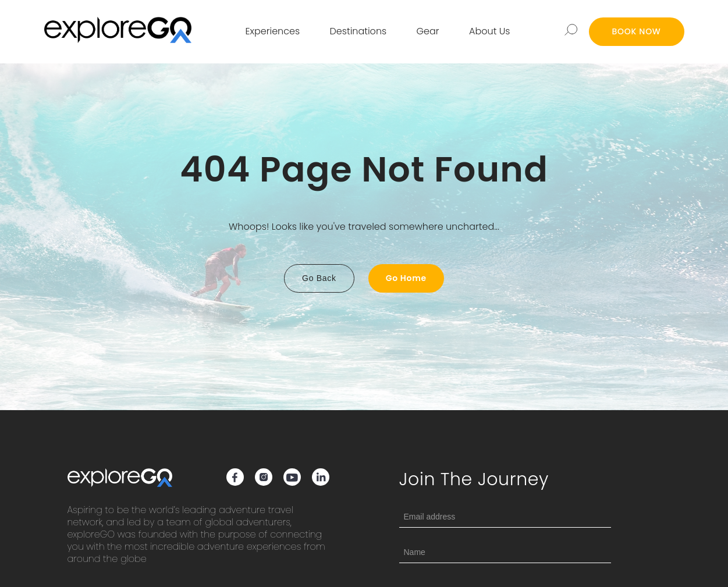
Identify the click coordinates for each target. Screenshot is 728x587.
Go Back (319, 278)
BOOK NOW (637, 31)
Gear (428, 31)
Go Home (406, 278)
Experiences (273, 31)
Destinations (358, 31)
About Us (489, 31)
